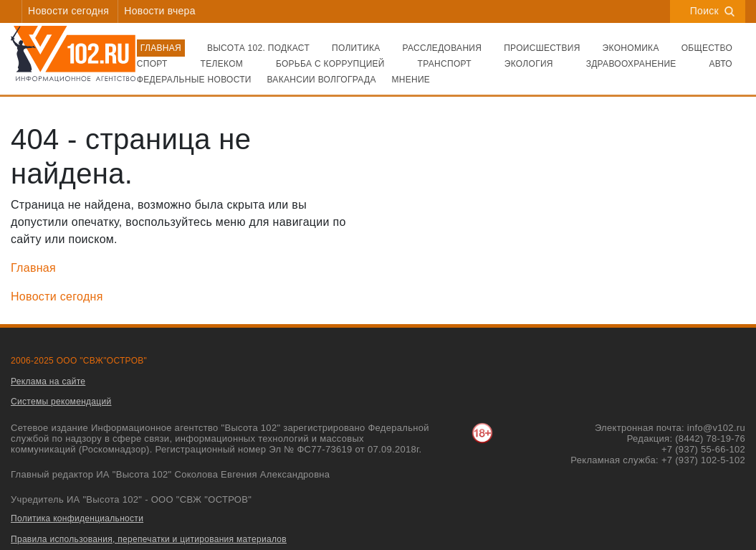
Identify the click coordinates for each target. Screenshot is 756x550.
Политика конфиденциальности (77, 518)
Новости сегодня (68, 11)
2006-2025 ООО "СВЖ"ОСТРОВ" (79, 361)
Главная (33, 268)
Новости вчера (159, 11)
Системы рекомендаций (61, 402)
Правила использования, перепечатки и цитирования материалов (149, 539)
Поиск (712, 11)
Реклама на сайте (48, 381)
